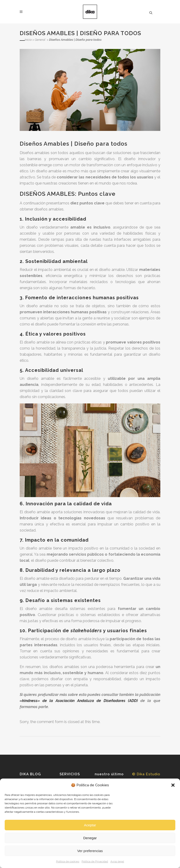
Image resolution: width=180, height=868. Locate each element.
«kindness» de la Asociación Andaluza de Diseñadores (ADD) (79, 701)
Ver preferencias (90, 851)
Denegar (90, 838)
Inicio (28, 40)
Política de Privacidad (95, 861)
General (40, 40)
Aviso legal (117, 861)
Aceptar (90, 825)
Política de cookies (68, 861)
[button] (173, 785)
